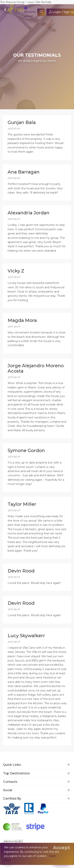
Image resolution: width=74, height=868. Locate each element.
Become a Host (30, 12)
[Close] (61, 848)
